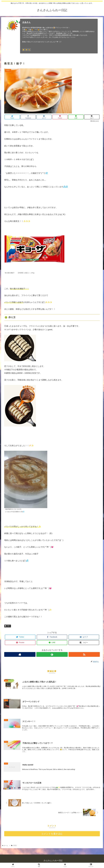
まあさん (26, 22)
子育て (8, 626)
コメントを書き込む (52, 834)
